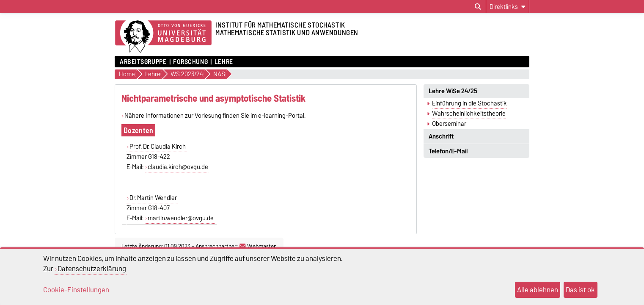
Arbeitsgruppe (143, 62)
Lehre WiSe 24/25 (453, 91)
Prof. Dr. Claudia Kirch (158, 147)
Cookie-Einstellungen (76, 290)
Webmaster (258, 246)
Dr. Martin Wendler (153, 198)
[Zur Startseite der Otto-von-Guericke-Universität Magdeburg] (163, 37)
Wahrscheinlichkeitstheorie (469, 114)
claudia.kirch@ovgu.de (178, 167)
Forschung (190, 62)
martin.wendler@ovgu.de (181, 218)
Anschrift (441, 136)
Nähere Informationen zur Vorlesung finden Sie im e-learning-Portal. (215, 116)
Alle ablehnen (538, 290)
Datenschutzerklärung (92, 269)
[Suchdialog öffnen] (478, 7)
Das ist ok (580, 290)
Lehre (224, 62)
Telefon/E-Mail (448, 151)
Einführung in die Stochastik (469, 103)
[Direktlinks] (508, 7)
